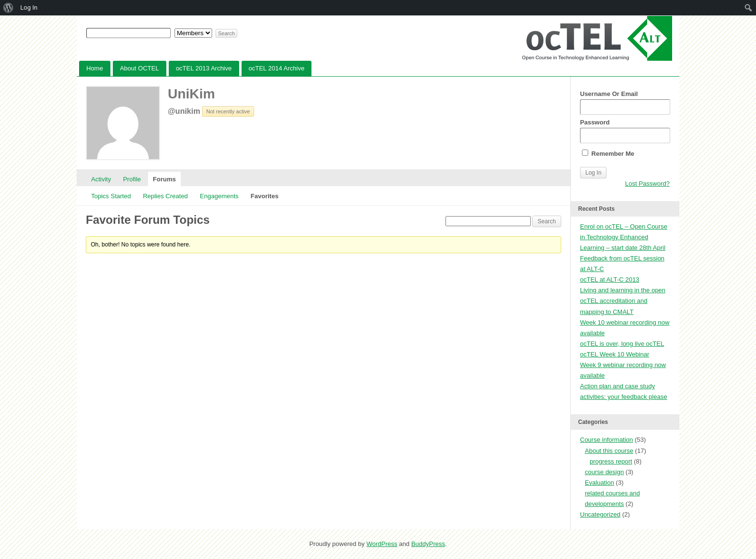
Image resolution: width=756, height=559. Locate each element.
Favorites (265, 196)
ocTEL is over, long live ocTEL (622, 344)
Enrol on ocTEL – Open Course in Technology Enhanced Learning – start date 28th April (624, 237)
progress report (611, 461)
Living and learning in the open (623, 290)
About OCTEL (140, 68)
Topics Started (111, 196)
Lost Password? (648, 184)
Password (625, 131)
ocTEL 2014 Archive (277, 68)
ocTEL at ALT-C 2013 (610, 279)
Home (95, 68)
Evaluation (600, 483)
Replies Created (165, 196)
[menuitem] (8, 8)
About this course (609, 451)
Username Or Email (625, 102)
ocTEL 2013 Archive (204, 68)
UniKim (191, 94)
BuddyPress (428, 544)
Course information (607, 440)
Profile (132, 179)
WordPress (382, 544)
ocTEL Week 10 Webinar (615, 354)
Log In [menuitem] (29, 7)
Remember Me (608, 153)
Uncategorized (600, 514)
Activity (101, 179)
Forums (164, 179)
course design (604, 472)
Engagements (219, 196)
